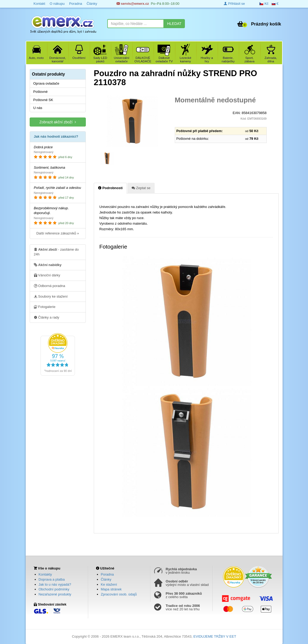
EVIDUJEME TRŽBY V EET (215, 636)
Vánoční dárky (47, 275)
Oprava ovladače (46, 83)
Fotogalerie (45, 307)
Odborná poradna (50, 286)
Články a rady (47, 317)
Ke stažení (109, 584)
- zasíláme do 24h (56, 252)
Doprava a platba (52, 579)
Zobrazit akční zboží (58, 122)
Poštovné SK (43, 100)
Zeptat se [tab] (141, 188)
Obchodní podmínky (54, 589)
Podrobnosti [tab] (110, 188)
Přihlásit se (234, 4)
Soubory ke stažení (51, 296)
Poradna (107, 574)
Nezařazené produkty (55, 594)
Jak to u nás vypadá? (55, 584)
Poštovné (41, 92)
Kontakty (45, 574)
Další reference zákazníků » (58, 233)
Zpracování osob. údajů (119, 594)
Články (106, 579)
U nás (38, 108)
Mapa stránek (111, 589)
